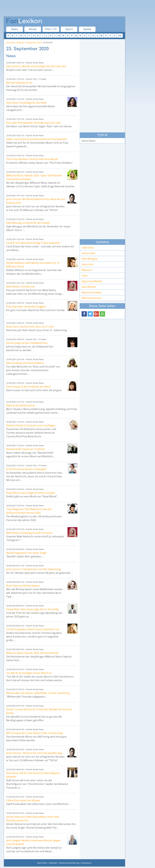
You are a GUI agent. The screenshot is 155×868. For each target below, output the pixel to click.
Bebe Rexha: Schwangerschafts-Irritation (29, 533)
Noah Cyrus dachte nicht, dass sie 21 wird (30, 327)
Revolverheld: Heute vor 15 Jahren (26, 449)
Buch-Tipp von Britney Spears (23, 586)
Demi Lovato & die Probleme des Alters (29, 387)
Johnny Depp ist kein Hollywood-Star (27, 343)
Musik (33, 29)
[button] (84, 314)
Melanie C (87, 270)
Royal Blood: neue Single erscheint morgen (31, 493)
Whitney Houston (92, 298)
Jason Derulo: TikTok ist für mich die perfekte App (34, 753)
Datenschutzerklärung (69, 863)
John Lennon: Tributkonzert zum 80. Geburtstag (33, 569)
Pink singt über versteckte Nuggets (26, 307)
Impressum (86, 863)
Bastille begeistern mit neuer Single (26, 553)
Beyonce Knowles (92, 292)
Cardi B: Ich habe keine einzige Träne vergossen (33, 243)
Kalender (21, 42)
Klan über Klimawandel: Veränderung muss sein (34, 123)
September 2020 (34, 42)
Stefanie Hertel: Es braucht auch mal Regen (31, 425)
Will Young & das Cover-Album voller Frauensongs (35, 733)
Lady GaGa (88, 248)
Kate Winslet (89, 287)
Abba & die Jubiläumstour (21, 405)
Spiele (87, 29)
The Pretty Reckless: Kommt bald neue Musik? (32, 159)
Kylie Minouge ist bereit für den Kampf (28, 223)
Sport (69, 29)
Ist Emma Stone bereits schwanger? (26, 469)
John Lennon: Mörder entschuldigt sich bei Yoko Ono (36, 66)
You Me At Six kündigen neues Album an (29, 673)
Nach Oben (42, 863)
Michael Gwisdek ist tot (19, 83)
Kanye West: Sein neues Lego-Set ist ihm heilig (32, 609)
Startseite (11, 42)
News (15, 29)
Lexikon (24, 21)
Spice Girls (88, 264)
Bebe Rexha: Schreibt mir (21, 287)
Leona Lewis (88, 253)
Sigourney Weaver (92, 281)
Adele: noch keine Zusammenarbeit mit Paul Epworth (36, 139)
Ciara (85, 276)
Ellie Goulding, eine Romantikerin (25, 363)
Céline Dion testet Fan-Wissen (23, 800)
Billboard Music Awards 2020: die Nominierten (32, 653)
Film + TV (51, 29)
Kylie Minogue (90, 259)
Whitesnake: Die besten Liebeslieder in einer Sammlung (38, 693)
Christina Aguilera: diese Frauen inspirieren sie (33, 629)
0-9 (120, 35)
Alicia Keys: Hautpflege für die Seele (26, 103)
